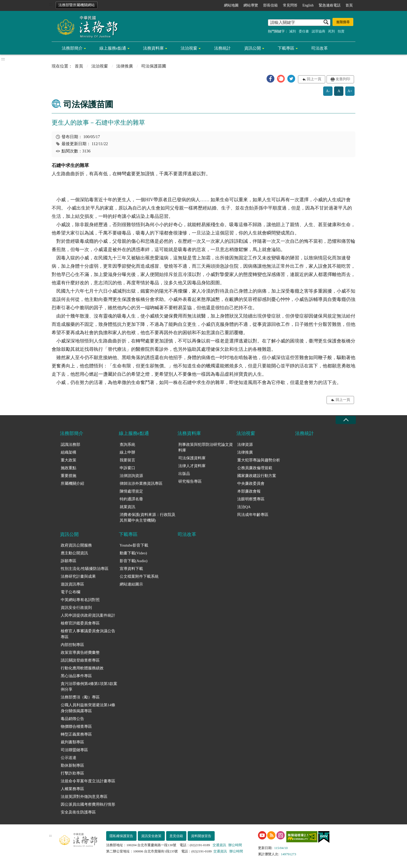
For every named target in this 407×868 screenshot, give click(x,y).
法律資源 (245, 445)
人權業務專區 (72, 789)
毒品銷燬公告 (72, 719)
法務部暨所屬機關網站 (77, 5)
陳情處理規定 (131, 491)
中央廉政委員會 (251, 483)
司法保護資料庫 (192, 458)
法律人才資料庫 (192, 466)
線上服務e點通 (113, 48)
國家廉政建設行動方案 (257, 476)
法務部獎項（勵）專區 (80, 697)
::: (51, 4)
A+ (350, 91)
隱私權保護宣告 (121, 836)
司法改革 (320, 48)
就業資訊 (127, 507)
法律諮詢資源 (131, 476)
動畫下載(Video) (133, 553)
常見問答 (290, 5)
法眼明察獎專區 (251, 499)
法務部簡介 (72, 48)
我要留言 (127, 460)
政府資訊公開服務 (76, 545)
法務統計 (222, 48)
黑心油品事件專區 (76, 676)
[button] (270, 79)
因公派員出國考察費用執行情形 (88, 804)
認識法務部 (70, 445)
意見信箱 (176, 836)
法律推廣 (125, 66)
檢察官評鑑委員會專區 (80, 623)
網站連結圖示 (131, 584)
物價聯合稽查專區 (76, 726)
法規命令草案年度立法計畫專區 (88, 781)
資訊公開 (253, 48)
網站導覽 (251, 5)
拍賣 (341, 31)
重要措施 (69, 476)
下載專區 (286, 48)
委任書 (304, 31)
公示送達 (69, 758)
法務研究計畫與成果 (78, 576)
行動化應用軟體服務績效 (82, 668)
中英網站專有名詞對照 (80, 600)
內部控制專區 (72, 645)
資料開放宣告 (201, 836)
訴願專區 (69, 561)
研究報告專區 (190, 481)
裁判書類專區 (72, 742)
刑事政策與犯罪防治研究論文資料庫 (206, 448)
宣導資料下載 (131, 569)
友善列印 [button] (343, 79)
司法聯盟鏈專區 (74, 750)
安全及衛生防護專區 (78, 812)
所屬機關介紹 (72, 483)
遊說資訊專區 (72, 584)
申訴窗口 (127, 468)
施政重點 (69, 468)
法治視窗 (189, 48)
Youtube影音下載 (134, 545)
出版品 (184, 474)
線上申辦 (127, 452)
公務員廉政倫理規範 (255, 468)
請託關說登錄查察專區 (80, 660)
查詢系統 (127, 445)
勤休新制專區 (72, 765)
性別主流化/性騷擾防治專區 (85, 569)
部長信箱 (270, 5)
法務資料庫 (153, 48)
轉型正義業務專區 (76, 734)
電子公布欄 (70, 592)
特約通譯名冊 (131, 499)
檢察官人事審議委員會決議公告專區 (88, 634)
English (308, 5)
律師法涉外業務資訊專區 (141, 483)
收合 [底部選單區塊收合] (346, 420)
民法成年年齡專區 (253, 515)
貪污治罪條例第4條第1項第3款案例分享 (89, 687)
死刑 (331, 31)
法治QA (244, 507)
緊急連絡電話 (330, 5)
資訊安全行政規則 (76, 608)
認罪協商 (318, 31)
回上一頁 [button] (314, 79)
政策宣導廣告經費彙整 (80, 652)
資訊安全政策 (151, 836)
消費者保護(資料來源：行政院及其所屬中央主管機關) (148, 518)
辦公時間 (235, 845)
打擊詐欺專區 (72, 773)
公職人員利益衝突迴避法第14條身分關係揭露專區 (88, 708)
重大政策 (69, 460)
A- (328, 91)
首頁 (349, 5)
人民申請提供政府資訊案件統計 (88, 615)
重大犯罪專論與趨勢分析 (259, 460)
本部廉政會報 (249, 491)
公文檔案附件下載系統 (139, 576)
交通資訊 (219, 845)
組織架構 (69, 452)
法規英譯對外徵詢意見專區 (84, 797)
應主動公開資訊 (74, 553)
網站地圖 (231, 5)
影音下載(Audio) (134, 561)
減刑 (293, 31)
